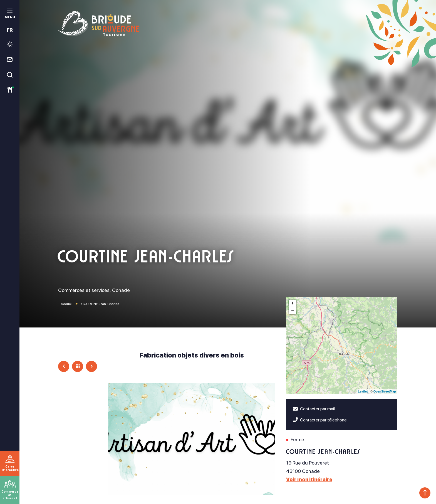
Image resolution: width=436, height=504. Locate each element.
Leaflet (363, 391)
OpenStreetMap (385, 391)
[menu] (10, 14)
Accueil (67, 304)
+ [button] (293, 303)
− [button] (293, 311)
